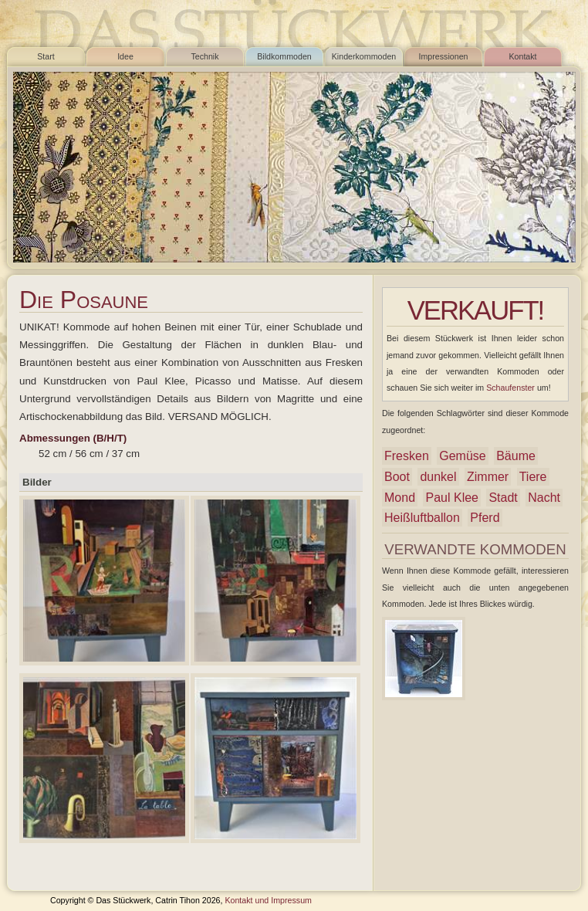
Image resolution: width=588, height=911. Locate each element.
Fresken (407, 456)
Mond (400, 498)
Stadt (503, 498)
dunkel (438, 477)
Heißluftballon (422, 518)
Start (46, 56)
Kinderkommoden (364, 56)
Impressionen (444, 56)
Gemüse (462, 456)
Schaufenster (510, 388)
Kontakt (522, 56)
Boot (397, 477)
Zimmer (488, 477)
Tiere (533, 477)
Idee (125, 56)
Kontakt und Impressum (268, 900)
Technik (204, 56)
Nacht (544, 498)
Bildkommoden (284, 56)
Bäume (516, 456)
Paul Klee (452, 498)
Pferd (485, 518)
